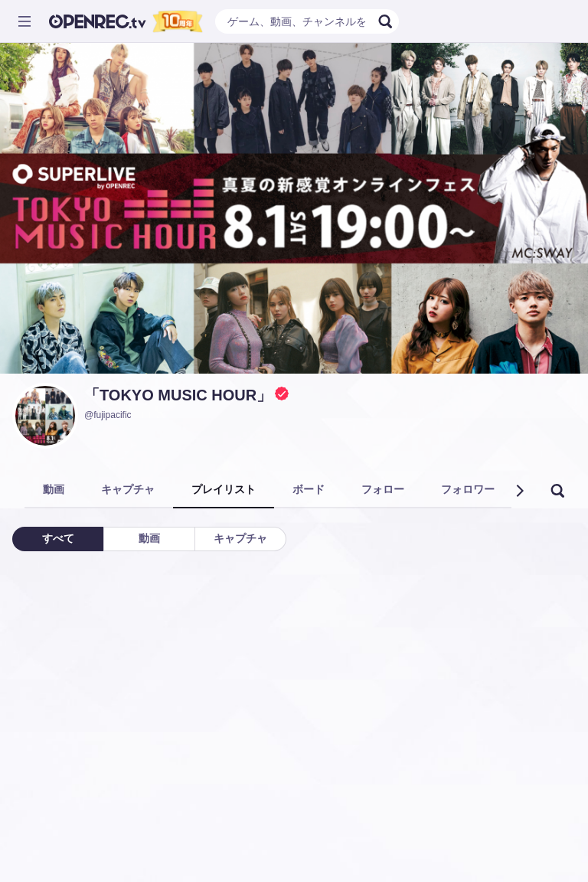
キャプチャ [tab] (128, 489)
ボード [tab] (309, 489)
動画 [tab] (54, 489)
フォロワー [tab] (468, 489)
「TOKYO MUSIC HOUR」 (178, 395)
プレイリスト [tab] (224, 489)
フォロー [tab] (383, 489)
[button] (519, 491)
